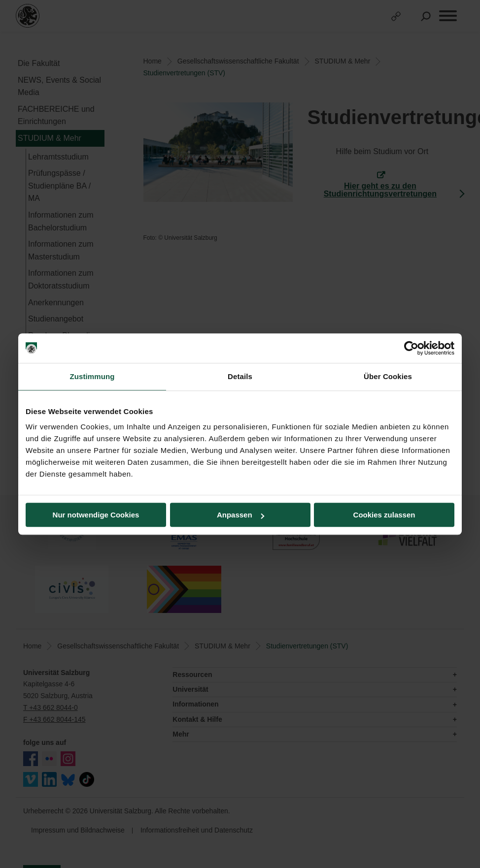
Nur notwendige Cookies (96, 515)
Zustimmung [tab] (92, 376)
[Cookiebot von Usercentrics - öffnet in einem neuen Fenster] (411, 348)
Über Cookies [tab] (388, 376)
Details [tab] (240, 376)
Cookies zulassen (384, 515)
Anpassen (240, 515)
